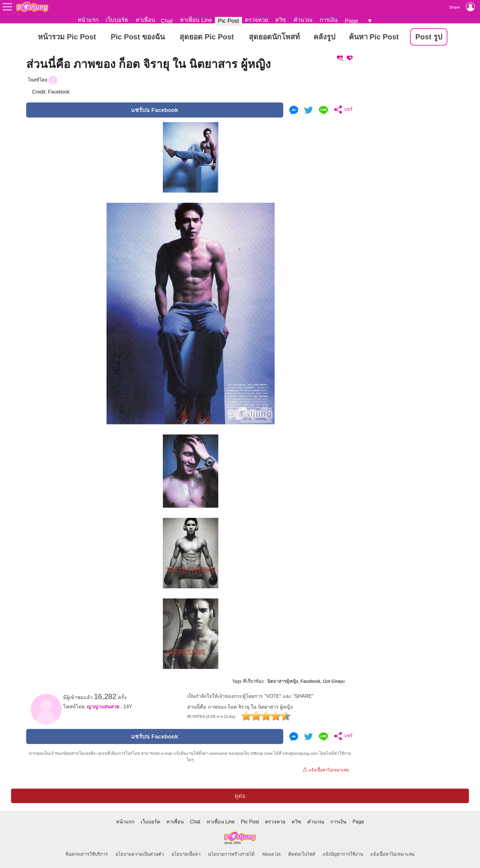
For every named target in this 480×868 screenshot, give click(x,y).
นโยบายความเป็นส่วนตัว (139, 854)
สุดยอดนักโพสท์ (274, 37)
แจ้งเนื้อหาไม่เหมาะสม (326, 770)
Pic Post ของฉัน (138, 37)
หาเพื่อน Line (196, 20)
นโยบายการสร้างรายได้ (231, 854)
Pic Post (228, 21)
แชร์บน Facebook (155, 110)
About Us (271, 854)
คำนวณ (303, 20)
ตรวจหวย (256, 20)
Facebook (310, 682)
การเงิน (329, 20)
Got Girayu (334, 682)
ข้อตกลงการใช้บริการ (87, 854)
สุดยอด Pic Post (207, 37)
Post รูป (429, 37)
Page (352, 21)
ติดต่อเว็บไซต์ (302, 854)
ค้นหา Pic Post (374, 37)
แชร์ (342, 110)
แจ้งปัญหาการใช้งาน (343, 854)
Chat (167, 21)
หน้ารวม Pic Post (67, 37)
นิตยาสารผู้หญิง (283, 682)
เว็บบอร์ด (117, 20)
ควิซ (281, 20)
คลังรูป (324, 37)
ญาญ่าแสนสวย (103, 707)
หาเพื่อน (145, 20)
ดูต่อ (240, 796)
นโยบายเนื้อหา (186, 854)
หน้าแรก (88, 20)
